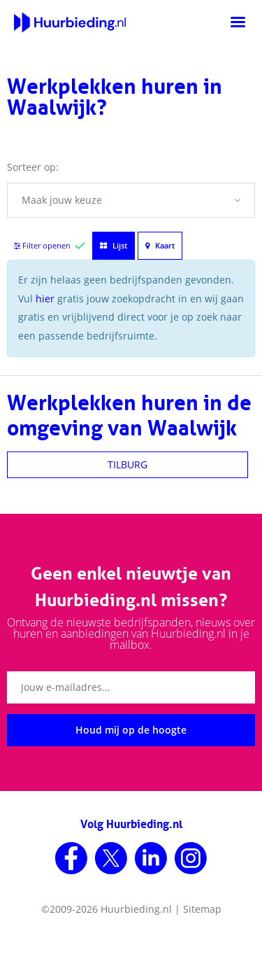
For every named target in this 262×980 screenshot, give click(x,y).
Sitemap (202, 909)
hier (45, 299)
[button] (131, 200)
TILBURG (128, 464)
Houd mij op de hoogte (131, 730)
